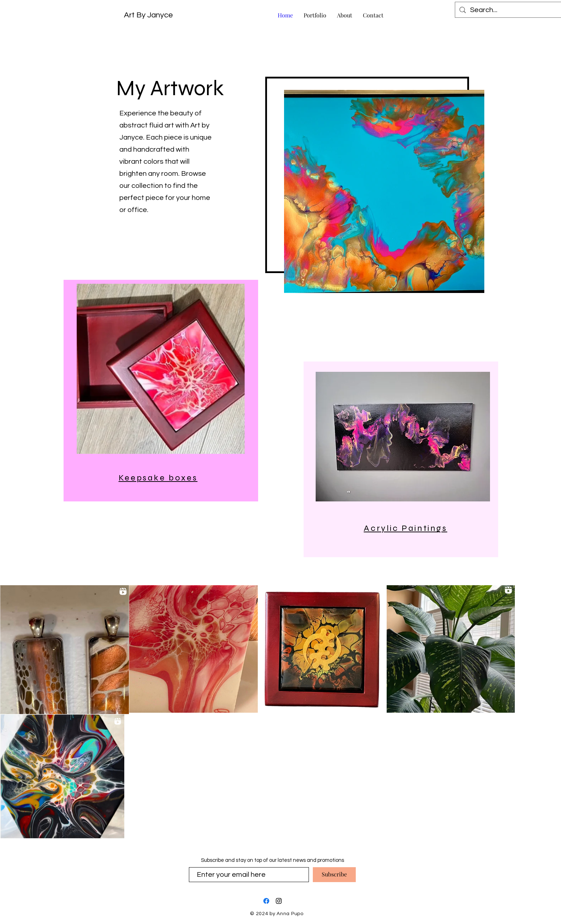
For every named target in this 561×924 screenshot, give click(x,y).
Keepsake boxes (158, 478)
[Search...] (509, 10)
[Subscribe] (334, 875)
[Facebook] (266, 901)
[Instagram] (279, 901)
